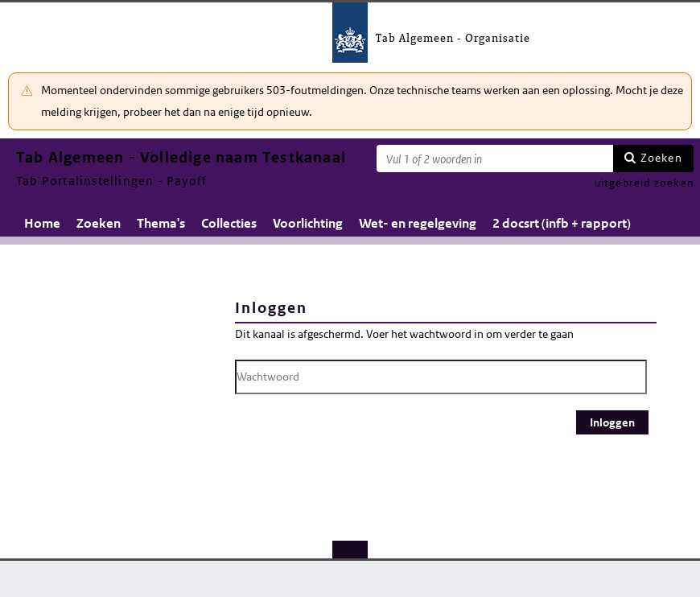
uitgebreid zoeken (644, 183)
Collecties (229, 223)
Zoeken (661, 158)
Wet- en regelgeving (418, 223)
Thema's (161, 223)
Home (42, 223)
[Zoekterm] (495, 159)
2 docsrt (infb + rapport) (562, 223)
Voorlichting (308, 223)
